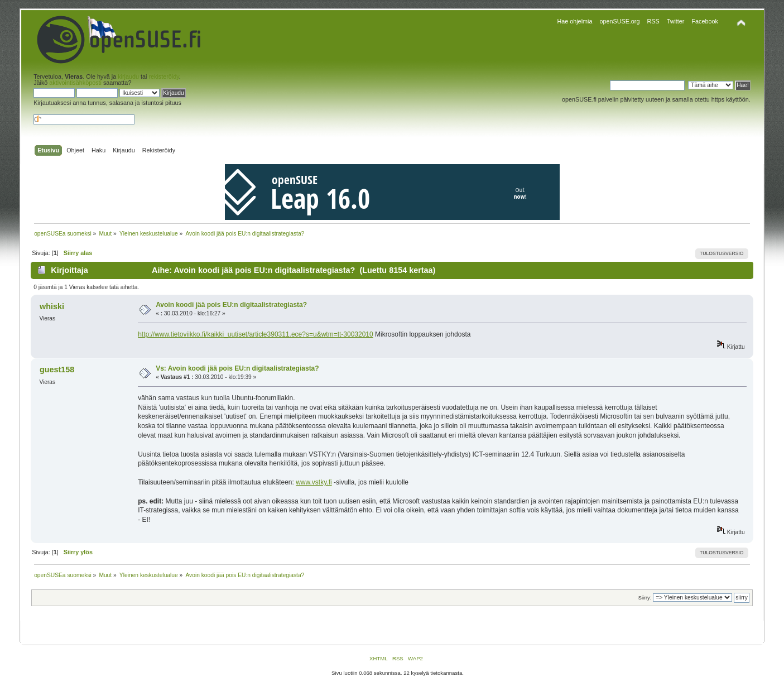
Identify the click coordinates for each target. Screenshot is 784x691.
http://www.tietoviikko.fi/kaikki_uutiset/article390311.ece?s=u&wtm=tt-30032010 (256, 334)
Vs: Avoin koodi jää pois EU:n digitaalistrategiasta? (237, 368)
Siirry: (645, 598)
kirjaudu (128, 76)
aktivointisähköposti (75, 83)
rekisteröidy (163, 76)
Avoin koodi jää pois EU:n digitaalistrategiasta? (231, 305)
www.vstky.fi (314, 482)
